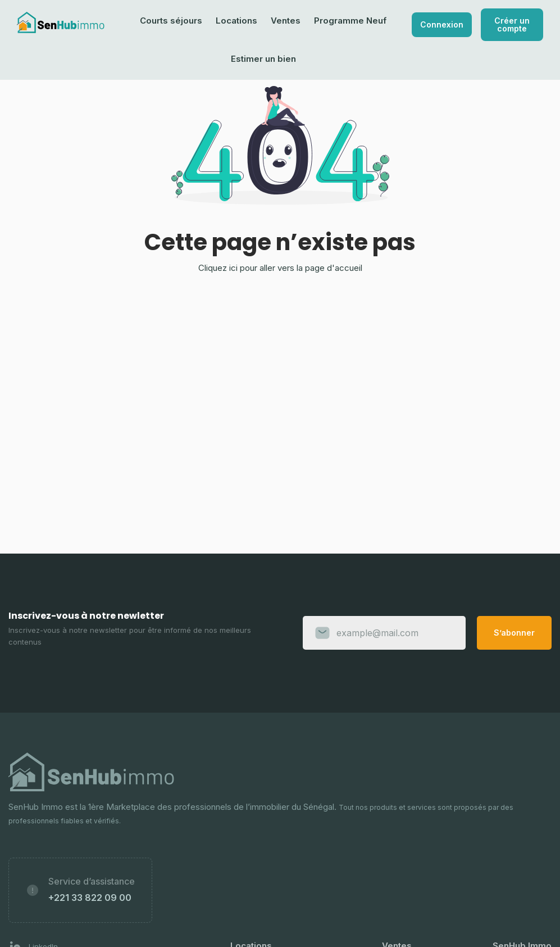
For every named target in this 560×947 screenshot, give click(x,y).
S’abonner (514, 633)
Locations (236, 21)
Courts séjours (171, 21)
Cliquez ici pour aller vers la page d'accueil (280, 268)
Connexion (442, 24)
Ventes (286, 21)
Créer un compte (512, 24)
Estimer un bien (263, 59)
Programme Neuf (350, 21)
